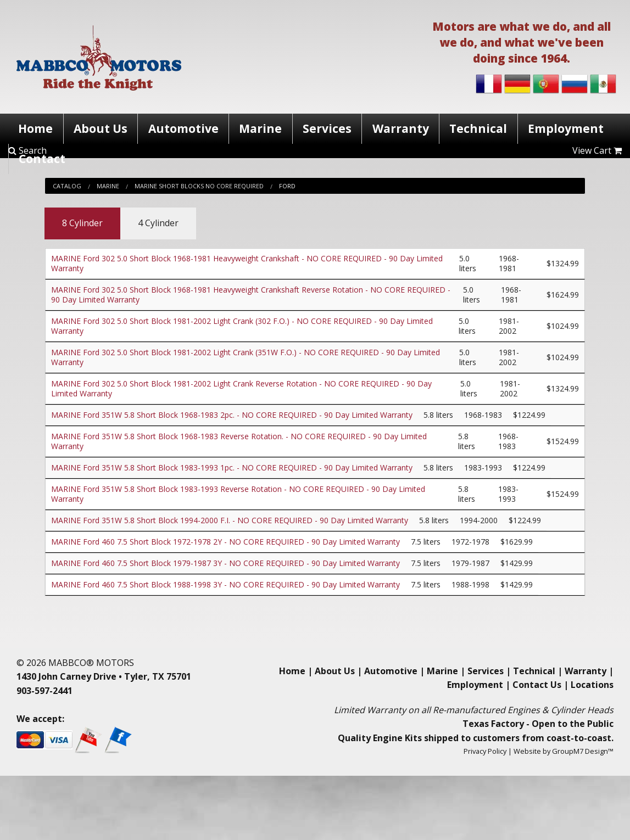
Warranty (401, 128)
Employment (566, 128)
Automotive (183, 128)
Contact (42, 159)
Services (327, 128)
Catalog (67, 186)
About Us (101, 128)
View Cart (597, 150)
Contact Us (537, 685)
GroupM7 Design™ (583, 751)
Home (35, 128)
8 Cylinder (82, 223)
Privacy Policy (485, 751)
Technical (478, 128)
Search (27, 150)
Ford (287, 186)
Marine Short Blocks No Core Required (199, 186)
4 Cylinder (158, 223)
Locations (592, 685)
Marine (260, 128)
